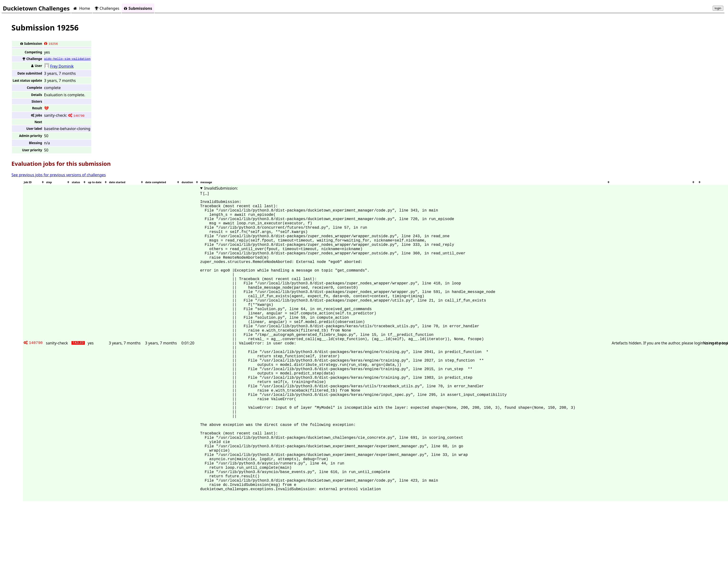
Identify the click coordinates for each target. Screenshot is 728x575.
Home (82, 8)
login (718, 8)
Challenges (107, 8)
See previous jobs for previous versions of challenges (59, 175)
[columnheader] (34, 182)
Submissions (138, 8)
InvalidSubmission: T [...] (219, 191)
